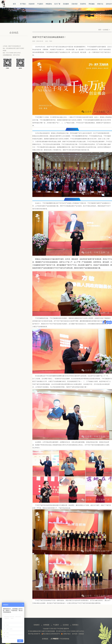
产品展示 (40, 4)
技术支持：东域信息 (78, 634)
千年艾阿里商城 (60, 639)
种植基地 (49, 4)
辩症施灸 (92, 4)
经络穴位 (100, 4)
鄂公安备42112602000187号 (51, 634)
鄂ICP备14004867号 (34, 634)
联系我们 (75, 625)
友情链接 (46, 625)
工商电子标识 (66, 634)
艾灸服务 (66, 4)
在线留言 (37, 625)
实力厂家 (57, 4)
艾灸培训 (74, 4)
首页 (14, 4)
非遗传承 (32, 4)
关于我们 (23, 4)
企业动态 (66, 625)
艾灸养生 (83, 4)
